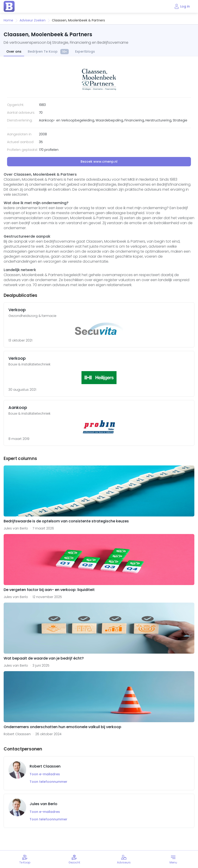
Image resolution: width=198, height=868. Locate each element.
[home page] (9, 6)
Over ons (14, 52)
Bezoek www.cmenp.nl (99, 162)
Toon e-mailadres (45, 774)
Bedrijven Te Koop (48, 52)
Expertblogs (85, 52)
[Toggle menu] (173, 859)
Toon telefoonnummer (48, 782)
